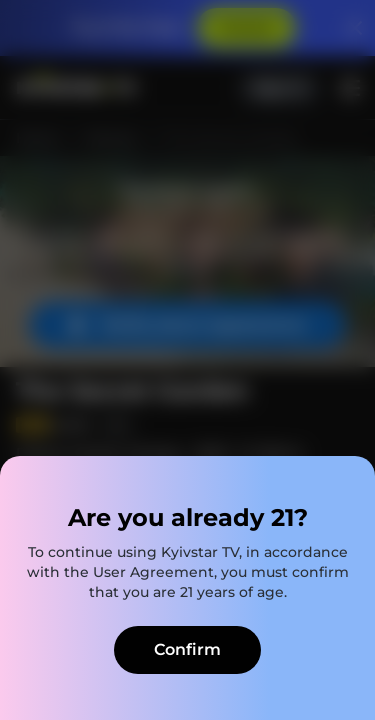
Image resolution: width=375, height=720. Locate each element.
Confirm (187, 649)
